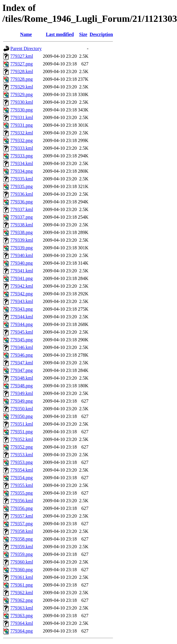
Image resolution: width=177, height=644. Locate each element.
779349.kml (22, 393)
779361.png (22, 585)
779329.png (22, 94)
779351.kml (22, 424)
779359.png (22, 554)
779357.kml (22, 516)
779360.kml (22, 562)
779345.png (22, 340)
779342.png (22, 294)
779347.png (22, 370)
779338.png (22, 232)
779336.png (22, 202)
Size (83, 34)
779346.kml (22, 347)
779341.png (22, 278)
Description (101, 34)
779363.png (22, 616)
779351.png (22, 432)
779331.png (22, 125)
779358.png (22, 539)
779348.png (22, 386)
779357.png (22, 524)
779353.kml (22, 455)
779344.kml (22, 317)
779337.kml (22, 209)
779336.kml (22, 194)
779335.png (22, 186)
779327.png (22, 64)
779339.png (22, 248)
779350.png (22, 416)
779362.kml (22, 593)
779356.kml (22, 501)
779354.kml (22, 470)
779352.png (22, 447)
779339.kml (22, 240)
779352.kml (22, 439)
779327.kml (22, 56)
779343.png (22, 309)
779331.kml (22, 117)
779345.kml (22, 332)
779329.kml (22, 87)
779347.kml (22, 363)
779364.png (22, 631)
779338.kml (22, 225)
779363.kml (22, 608)
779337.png (22, 217)
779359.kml (22, 547)
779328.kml (22, 71)
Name (26, 34)
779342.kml (22, 286)
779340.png (22, 263)
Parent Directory (26, 48)
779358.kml (22, 531)
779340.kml (22, 255)
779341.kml (22, 271)
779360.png (22, 570)
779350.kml (22, 409)
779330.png (22, 110)
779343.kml (22, 301)
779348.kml (22, 378)
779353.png (22, 462)
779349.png (22, 401)
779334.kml (22, 163)
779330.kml (22, 102)
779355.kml (22, 485)
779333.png (22, 156)
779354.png (22, 478)
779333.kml (22, 148)
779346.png (22, 355)
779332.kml (22, 133)
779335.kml (22, 179)
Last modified (60, 34)
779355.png (22, 493)
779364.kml (22, 623)
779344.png (22, 324)
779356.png (22, 508)
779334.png (22, 171)
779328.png (22, 79)
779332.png (22, 140)
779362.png (22, 600)
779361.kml (22, 577)
